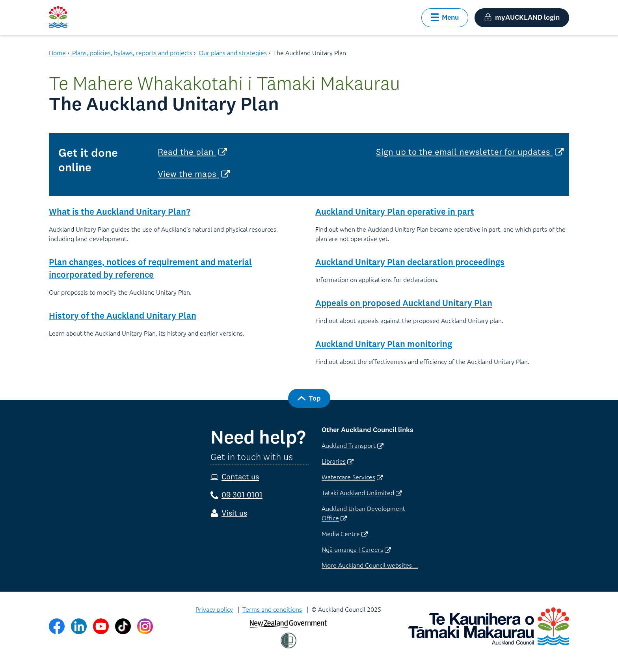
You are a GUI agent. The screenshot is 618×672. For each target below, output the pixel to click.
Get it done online (88, 160)
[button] (445, 18)
